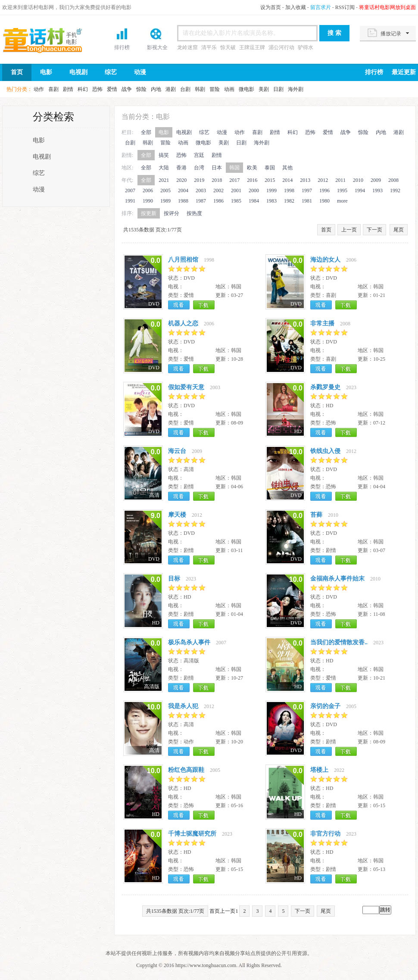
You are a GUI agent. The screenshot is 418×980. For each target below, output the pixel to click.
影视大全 (157, 47)
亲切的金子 (325, 706)
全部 (146, 132)
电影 (46, 72)
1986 (218, 201)
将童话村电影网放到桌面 (387, 7)
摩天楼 (177, 515)
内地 (156, 89)
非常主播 (322, 323)
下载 (204, 305)
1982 (289, 201)
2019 (199, 180)
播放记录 (391, 34)
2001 (236, 190)
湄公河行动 (281, 47)
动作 (39, 89)
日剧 (278, 89)
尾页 (399, 230)
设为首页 (271, 7)
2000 (254, 190)
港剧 (171, 89)
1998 (289, 190)
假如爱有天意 (186, 387)
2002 (218, 190)
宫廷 (199, 155)
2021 (164, 180)
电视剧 (78, 72)
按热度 (194, 213)
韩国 (234, 168)
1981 (307, 201)
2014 (287, 180)
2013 (305, 180)
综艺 (111, 72)
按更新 (149, 213)
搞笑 (164, 155)
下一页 (374, 230)
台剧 (185, 89)
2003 (201, 190)
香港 (181, 168)
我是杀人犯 (183, 706)
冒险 (215, 89)
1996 (324, 190)
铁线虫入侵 (325, 451)
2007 (130, 190)
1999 (271, 190)
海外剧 (296, 89)
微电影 (246, 89)
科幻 (83, 89)
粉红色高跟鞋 (186, 770)
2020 (181, 180)
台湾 (199, 168)
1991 (130, 201)
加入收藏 (296, 7)
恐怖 (97, 89)
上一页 (349, 230)
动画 (229, 89)
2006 (148, 190)
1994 (360, 190)
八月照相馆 (183, 260)
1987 (201, 201)
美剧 (264, 89)
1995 (342, 190)
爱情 (112, 89)
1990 (148, 201)
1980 (324, 201)
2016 (252, 180)
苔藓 (316, 515)
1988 (183, 201)
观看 (179, 305)
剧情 (68, 89)
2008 (393, 180)
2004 (183, 190)
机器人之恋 (183, 323)
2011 (340, 180)
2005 (165, 190)
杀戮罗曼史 (325, 387)
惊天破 (228, 47)
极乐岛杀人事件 (189, 642)
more (342, 201)
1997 (307, 190)
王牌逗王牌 (252, 47)
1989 (165, 201)
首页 (50, 40)
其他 (287, 168)
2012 (323, 180)
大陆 (164, 168)
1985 (236, 201)
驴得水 (306, 47)
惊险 (141, 89)
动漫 (140, 72)
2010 (358, 180)
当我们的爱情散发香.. (339, 642)
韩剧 (200, 89)
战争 (127, 89)
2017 (234, 180)
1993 (377, 190)
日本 (217, 168)
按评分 (172, 213)
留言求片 (321, 7)
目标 (174, 579)
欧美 (252, 168)
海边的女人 (325, 260)
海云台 (177, 451)
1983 (271, 201)
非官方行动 (325, 834)
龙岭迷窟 (187, 47)
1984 (254, 201)
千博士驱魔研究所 (192, 834)
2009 (376, 180)
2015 (270, 180)
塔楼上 (319, 770)
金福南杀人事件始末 (337, 579)
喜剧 (53, 89)
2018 (217, 180)
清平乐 (209, 47)
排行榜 (122, 47)
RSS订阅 (345, 7)
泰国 (270, 168)
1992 (395, 190)
